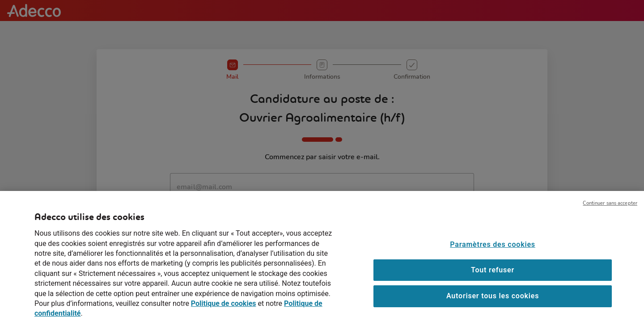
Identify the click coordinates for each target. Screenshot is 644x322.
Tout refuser (493, 276)
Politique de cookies (224, 310)
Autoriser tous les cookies (493, 302)
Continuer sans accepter (610, 210)
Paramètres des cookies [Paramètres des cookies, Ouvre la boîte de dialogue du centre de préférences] (492, 250)
